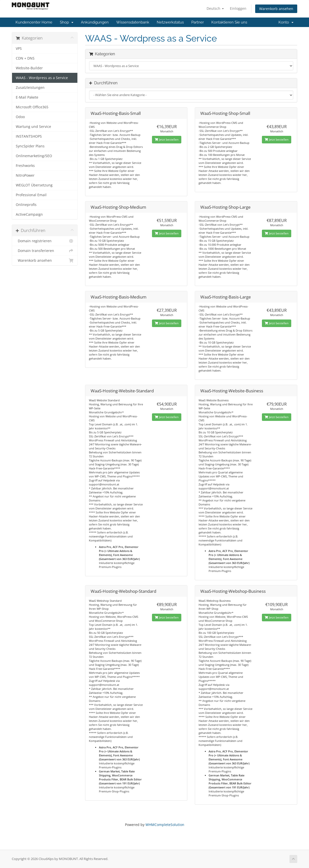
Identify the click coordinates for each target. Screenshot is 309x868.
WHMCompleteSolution (165, 825)
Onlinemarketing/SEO (34, 156)
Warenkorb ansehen (276, 9)
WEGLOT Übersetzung (34, 185)
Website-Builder (29, 68)
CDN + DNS (25, 58)
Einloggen (238, 8)
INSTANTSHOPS (29, 136)
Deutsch (215, 8)
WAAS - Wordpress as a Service (42, 78)
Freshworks (25, 166)
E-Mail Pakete (27, 97)
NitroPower (25, 175)
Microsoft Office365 (32, 107)
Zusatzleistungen (30, 88)
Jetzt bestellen (167, 139)
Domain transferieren (45, 251)
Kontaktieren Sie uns (229, 22)
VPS (19, 49)
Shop (67, 22)
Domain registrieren (45, 241)
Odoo (20, 117)
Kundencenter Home (34, 22)
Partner (198, 22)
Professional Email (31, 195)
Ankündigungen (95, 22)
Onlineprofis (26, 205)
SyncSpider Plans (30, 146)
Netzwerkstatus (170, 22)
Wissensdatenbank (133, 22)
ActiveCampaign (29, 214)
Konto (286, 22)
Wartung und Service (33, 127)
